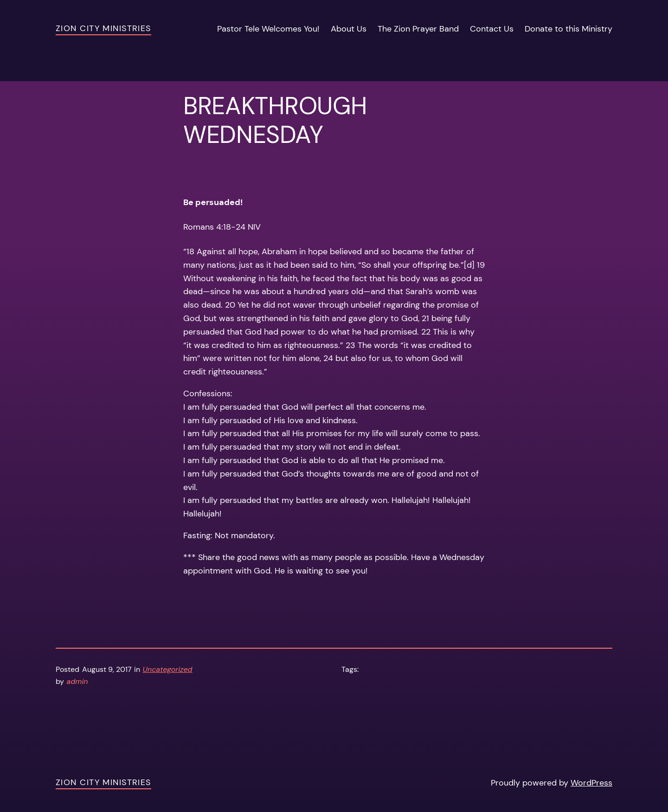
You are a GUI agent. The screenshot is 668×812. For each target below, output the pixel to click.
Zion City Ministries (103, 28)
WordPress (591, 783)
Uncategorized (168, 669)
